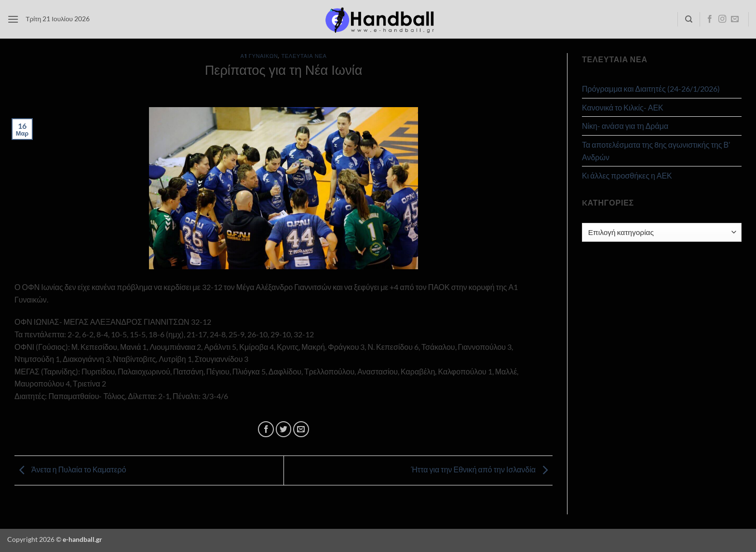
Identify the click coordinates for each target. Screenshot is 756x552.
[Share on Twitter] (284, 429)
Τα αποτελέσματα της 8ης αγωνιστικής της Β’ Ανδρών (656, 151)
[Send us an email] (735, 19)
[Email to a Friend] (301, 429)
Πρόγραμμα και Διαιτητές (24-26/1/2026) (651, 89)
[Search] (689, 19)
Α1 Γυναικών (259, 56)
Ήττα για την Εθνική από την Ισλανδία (482, 469)
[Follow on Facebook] (710, 19)
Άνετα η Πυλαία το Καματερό (70, 469)
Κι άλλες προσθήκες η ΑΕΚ (627, 175)
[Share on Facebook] (266, 429)
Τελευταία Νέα (304, 56)
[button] (13, 19)
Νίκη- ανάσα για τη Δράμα (625, 126)
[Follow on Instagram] (722, 19)
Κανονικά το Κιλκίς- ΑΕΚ (623, 107)
